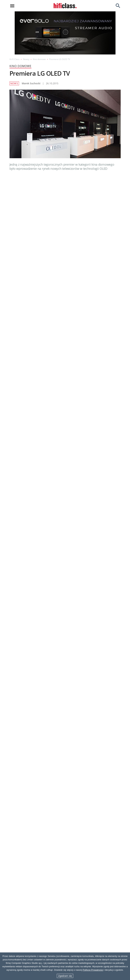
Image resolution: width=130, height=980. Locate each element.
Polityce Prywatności (93, 970)
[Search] (118, 6)
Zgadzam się (65, 976)
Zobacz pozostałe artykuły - (91, 634)
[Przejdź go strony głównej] (65, 6)
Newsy (26, 59)
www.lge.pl (24, 556)
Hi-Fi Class (15, 59)
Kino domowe (39, 59)
